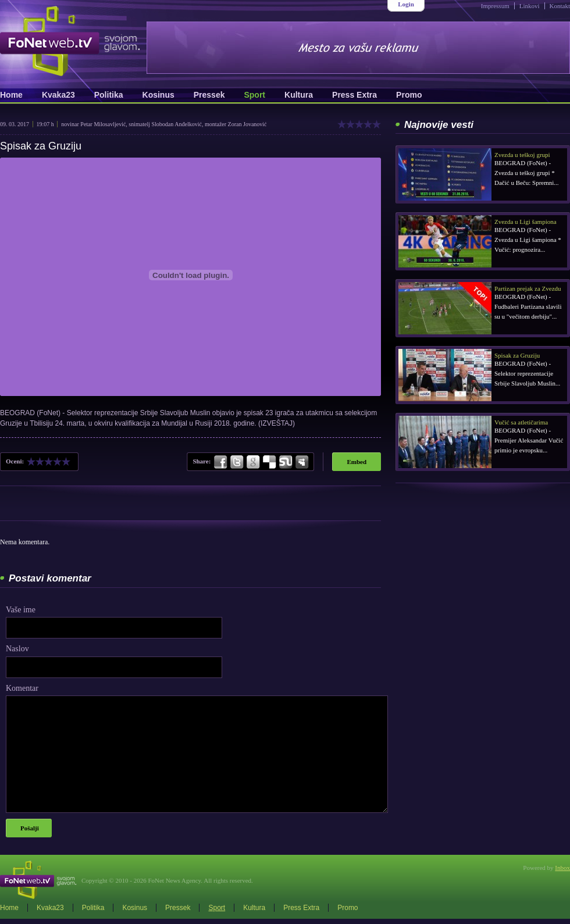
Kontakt (560, 6)
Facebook (221, 462)
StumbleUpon (286, 462)
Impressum (495, 6)
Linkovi (530, 6)
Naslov (17, 649)
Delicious (269, 462)
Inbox (562, 868)
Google (253, 462)
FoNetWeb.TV (70, 41)
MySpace (301, 462)
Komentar (22, 688)
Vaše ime (21, 610)
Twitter (237, 462)
